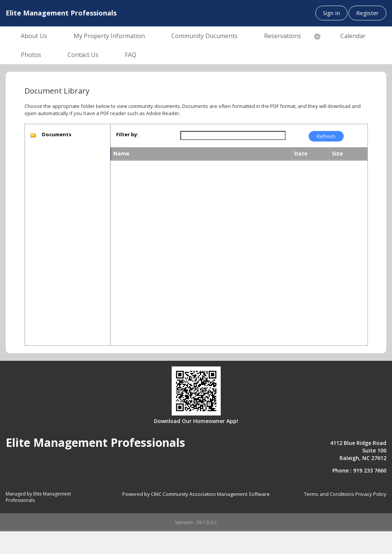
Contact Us (83, 55)
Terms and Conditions (329, 494)
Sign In (331, 13)
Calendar (353, 36)
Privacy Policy (371, 494)
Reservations (283, 36)
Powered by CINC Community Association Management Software (196, 494)
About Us (34, 36)
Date (301, 153)
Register (367, 13)
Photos (31, 55)
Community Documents (204, 36)
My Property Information (109, 36)
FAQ (131, 55)
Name (121, 153)
